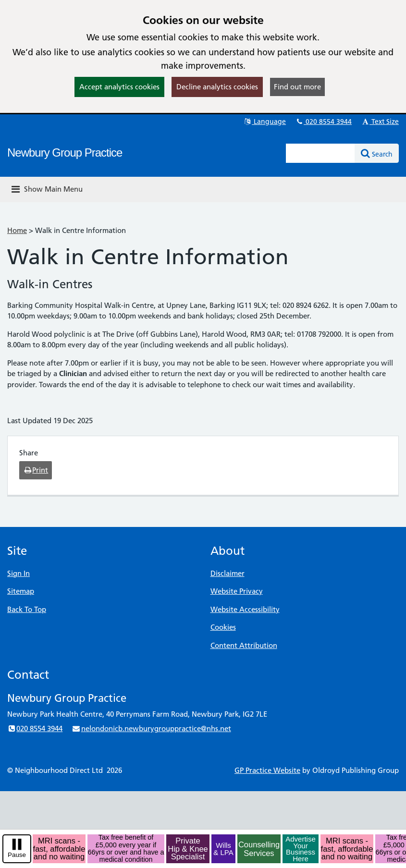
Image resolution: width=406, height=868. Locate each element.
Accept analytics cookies (119, 87)
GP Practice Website (267, 770)
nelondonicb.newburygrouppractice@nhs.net (151, 728)
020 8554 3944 (323, 122)
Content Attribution (244, 645)
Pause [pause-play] (17, 855)
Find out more (297, 87)
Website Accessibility (245, 609)
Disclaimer (228, 573)
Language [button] (265, 122)
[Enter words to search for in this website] (320, 153)
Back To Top (27, 609)
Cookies (223, 627)
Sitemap (21, 591)
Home (17, 230)
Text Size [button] (380, 122)
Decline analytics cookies (217, 87)
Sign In (18, 573)
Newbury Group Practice (65, 153)
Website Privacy (237, 591)
